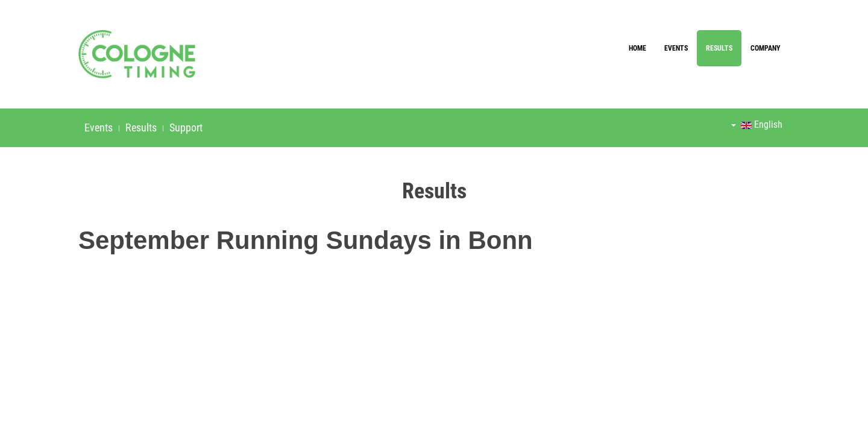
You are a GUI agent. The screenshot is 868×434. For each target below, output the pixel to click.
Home (637, 48)
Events (676, 48)
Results (719, 48)
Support (186, 127)
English (757, 124)
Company (766, 48)
